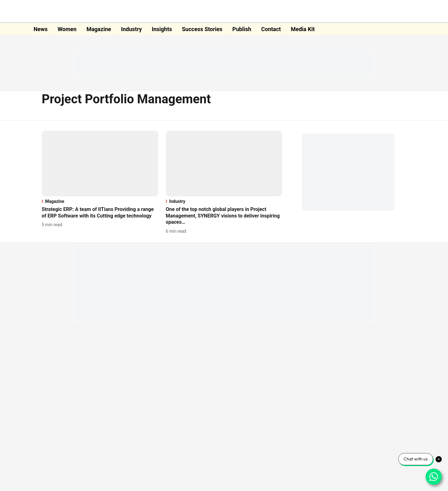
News (41, 29)
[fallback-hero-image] (100, 164)
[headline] (100, 213)
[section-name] (100, 201)
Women (67, 29)
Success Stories (202, 29)
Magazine (99, 29)
